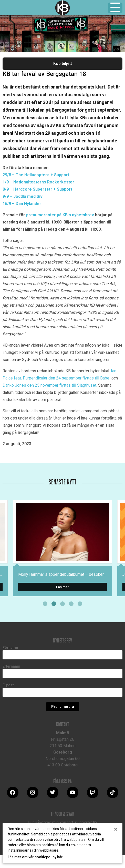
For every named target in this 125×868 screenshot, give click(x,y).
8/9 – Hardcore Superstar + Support (37, 189)
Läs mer (62, 587)
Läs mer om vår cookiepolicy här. (36, 857)
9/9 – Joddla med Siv (23, 196)
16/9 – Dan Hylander (22, 204)
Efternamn (11, 666)
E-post (8, 685)
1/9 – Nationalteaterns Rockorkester (38, 182)
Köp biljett (63, 64)
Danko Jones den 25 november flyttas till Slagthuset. (50, 385)
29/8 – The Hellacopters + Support (36, 175)
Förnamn (10, 648)
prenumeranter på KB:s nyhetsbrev (60, 215)
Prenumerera (63, 707)
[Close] (116, 829)
